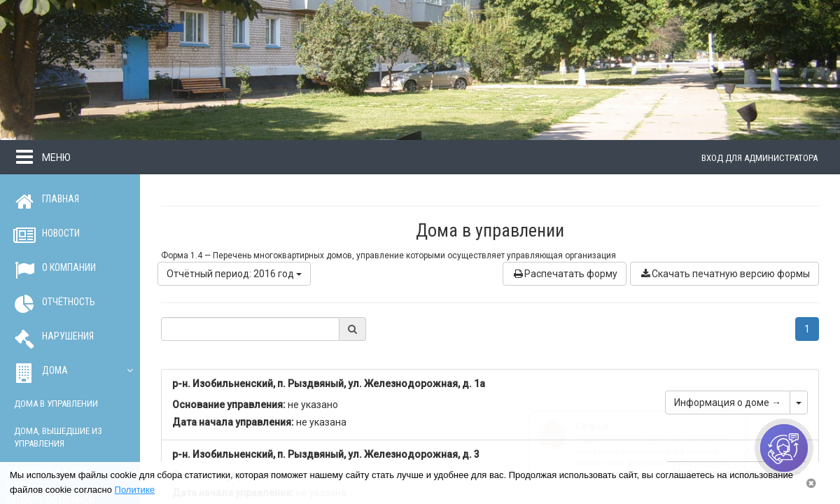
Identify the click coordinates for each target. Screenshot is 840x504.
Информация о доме (728, 402)
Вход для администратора (759, 158)
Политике (135, 490)
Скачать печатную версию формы (724, 274)
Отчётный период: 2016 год (234, 274)
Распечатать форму (565, 274)
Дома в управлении (56, 404)
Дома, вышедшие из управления (58, 437)
